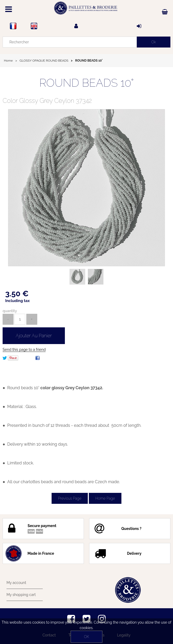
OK (86, 637)
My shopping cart (21, 595)
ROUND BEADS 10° (87, 83)
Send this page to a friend (24, 350)
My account (16, 583)
